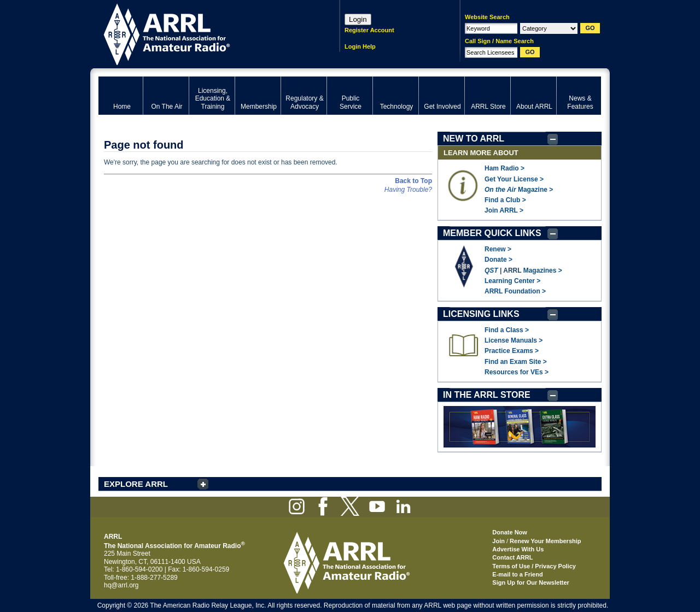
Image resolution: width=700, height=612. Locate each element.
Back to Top (413, 181)
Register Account (369, 30)
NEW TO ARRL (474, 139)
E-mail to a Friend (517, 574)
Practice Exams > (512, 351)
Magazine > (519, 190)
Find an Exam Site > (516, 362)
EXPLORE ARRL (136, 484)
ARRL (205, 33)
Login (358, 19)
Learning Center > (512, 281)
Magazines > (543, 270)
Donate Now (510, 532)
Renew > (498, 249)
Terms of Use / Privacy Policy (534, 566)
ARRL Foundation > (515, 291)
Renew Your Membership (545, 541)
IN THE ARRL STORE (487, 395)
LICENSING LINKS (481, 314)
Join (498, 541)
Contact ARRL (512, 557)
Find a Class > (507, 330)
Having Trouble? (408, 190)
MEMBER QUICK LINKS (492, 233)
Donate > (498, 260)
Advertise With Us (518, 549)
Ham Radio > (504, 168)
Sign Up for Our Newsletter (531, 582)
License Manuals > (514, 340)
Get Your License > (514, 179)
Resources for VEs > (517, 372)
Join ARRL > (504, 210)
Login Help (360, 46)
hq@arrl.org (121, 585)
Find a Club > (505, 200)
